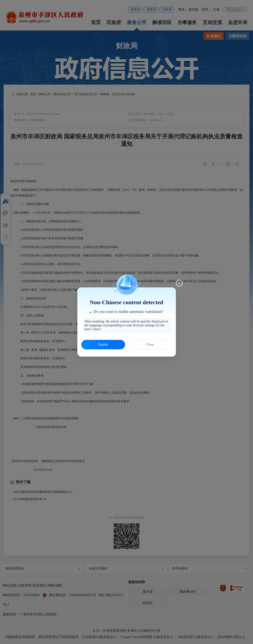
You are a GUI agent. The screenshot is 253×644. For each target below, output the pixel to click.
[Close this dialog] (179, 283)
